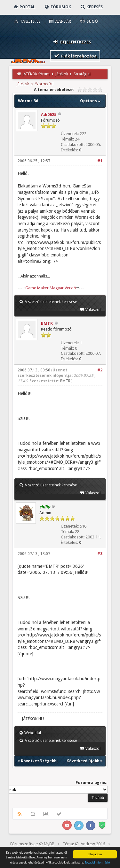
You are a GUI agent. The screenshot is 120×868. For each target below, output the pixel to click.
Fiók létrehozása (75, 56)
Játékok (62, 74)
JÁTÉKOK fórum (36, 74)
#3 (100, 554)
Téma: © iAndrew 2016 (84, 844)
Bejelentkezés (72, 42)
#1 (100, 161)
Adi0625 (49, 114)
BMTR (47, 323)
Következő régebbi (39, 761)
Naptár (59, 21)
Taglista (26, 21)
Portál (24, 7)
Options (91, 101)
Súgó (88, 21)
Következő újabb (83, 761)
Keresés (91, 7)
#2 (100, 370)
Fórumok (57, 7)
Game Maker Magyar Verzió (51, 288)
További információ (97, 863)
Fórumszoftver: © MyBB (32, 844)
